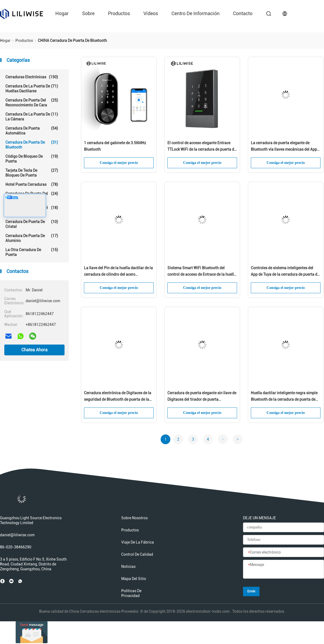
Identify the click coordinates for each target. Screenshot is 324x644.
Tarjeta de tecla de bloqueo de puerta (32, 173)
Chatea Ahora (34, 350)
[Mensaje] (283, 569)
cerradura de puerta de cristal (32, 224)
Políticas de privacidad (131, 593)
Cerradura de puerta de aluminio (32, 238)
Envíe (251, 591)
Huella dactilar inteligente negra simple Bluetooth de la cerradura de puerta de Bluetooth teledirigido (284, 397)
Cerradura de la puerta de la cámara (32, 117)
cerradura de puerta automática (32, 131)
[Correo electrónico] (283, 552)
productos (119, 13)
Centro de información (195, 13)
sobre (88, 13)
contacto (243, 13)
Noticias (128, 567)
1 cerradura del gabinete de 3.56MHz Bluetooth (115, 146)
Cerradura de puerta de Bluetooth (32, 145)
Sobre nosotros (134, 518)
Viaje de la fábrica (138, 542)
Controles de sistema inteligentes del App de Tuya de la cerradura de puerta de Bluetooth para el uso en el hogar (285, 272)
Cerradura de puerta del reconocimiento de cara (32, 102)
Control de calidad (137, 554)
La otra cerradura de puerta (32, 252)
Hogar (62, 13)
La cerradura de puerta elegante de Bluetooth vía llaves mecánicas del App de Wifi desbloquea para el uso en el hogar (284, 147)
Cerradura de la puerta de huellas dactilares (32, 88)
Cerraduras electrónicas (32, 77)
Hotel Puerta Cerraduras (32, 184)
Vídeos (151, 13)
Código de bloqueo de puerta (32, 159)
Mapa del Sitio (134, 579)
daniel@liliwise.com (17, 535)
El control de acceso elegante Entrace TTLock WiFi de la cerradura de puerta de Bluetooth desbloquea (202, 147)
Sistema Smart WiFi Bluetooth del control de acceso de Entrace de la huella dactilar (202, 272)
